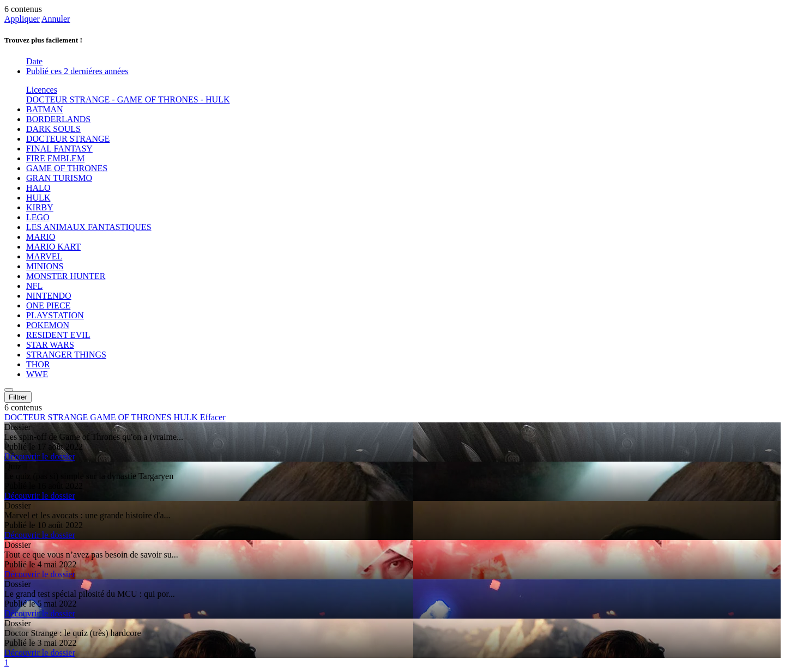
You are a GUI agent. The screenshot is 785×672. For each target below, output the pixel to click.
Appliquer (22, 19)
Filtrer (18, 397)
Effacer (213, 417)
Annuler (56, 19)
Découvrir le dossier (40, 456)
